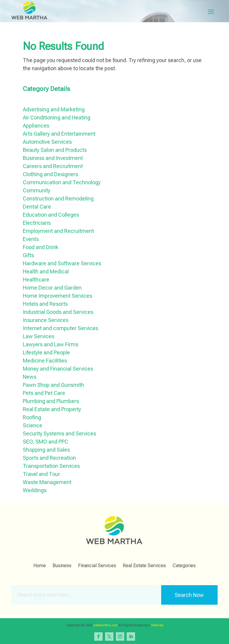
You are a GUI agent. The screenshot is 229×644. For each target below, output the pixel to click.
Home (40, 566)
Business (62, 566)
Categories (184, 566)
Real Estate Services (144, 566)
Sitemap (157, 625)
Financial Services (97, 566)
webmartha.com (105, 625)
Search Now (189, 595)
